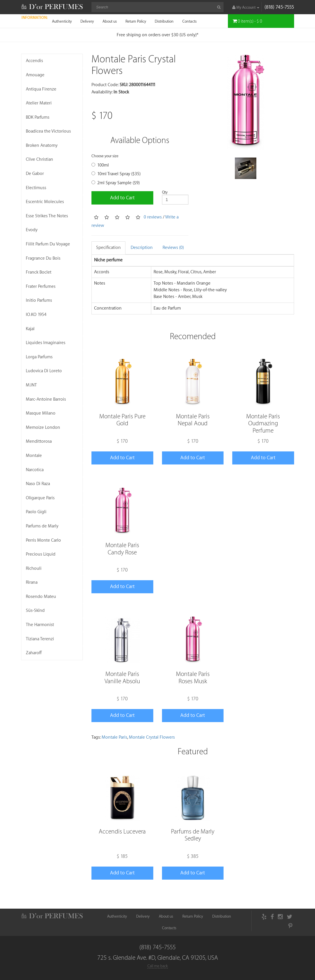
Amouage (35, 75)
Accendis (34, 61)
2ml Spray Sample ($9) (116, 183)
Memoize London (43, 427)
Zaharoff (34, 653)
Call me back (158, 966)
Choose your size (105, 156)
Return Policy (136, 21)
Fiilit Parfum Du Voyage (48, 244)
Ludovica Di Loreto (44, 371)
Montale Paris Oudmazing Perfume (263, 423)
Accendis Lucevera (122, 832)
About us (110, 21)
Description (142, 248)
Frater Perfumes (41, 286)
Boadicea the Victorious (48, 131)
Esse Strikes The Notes (47, 216)
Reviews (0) (173, 248)
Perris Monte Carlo (43, 540)
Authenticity (62, 21)
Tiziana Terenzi (40, 639)
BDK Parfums (38, 117)
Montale (34, 456)
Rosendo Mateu (41, 597)
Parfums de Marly (42, 526)
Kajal (30, 329)
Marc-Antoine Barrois (46, 399)
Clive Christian (39, 159)
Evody (32, 230)
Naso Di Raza (38, 484)
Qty (165, 192)
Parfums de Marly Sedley (193, 835)
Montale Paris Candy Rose (122, 549)
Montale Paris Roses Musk (193, 678)
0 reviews (153, 217)
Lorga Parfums (39, 357)
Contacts (189, 21)
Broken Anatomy (42, 145)
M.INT (31, 385)
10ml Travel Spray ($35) (116, 174)
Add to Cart (122, 198)
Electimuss (36, 188)
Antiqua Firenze (41, 89)
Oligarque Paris (40, 498)
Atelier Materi (39, 103)
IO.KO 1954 (36, 315)
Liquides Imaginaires (46, 343)
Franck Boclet (39, 272)
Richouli (34, 568)
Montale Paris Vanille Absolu (122, 678)
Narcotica (35, 470)
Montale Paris (114, 737)
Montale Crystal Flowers (152, 737)
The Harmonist (40, 625)
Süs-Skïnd (35, 611)
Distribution (164, 21)
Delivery (87, 21)
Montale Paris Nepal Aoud (193, 420)
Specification (108, 248)
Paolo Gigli (36, 512)
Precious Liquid (41, 554)
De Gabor (35, 174)
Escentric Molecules (45, 202)
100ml (100, 165)
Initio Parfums (39, 300)
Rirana (32, 582)
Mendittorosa (39, 441)
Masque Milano (41, 413)
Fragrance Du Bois (43, 258)
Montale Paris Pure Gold (122, 420)
